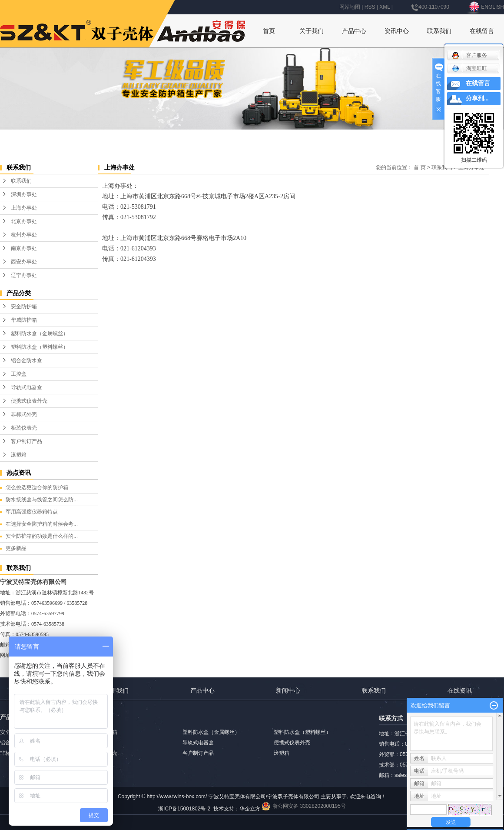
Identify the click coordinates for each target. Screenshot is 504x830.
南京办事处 (24, 248)
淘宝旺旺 (469, 68)
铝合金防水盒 (27, 360)
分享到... (477, 98)
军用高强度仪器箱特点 (32, 512)
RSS (370, 7)
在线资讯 (460, 690)
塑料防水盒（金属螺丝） (40, 333)
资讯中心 (397, 31)
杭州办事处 (24, 235)
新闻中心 (288, 690)
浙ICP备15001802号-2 (184, 809)
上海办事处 (24, 208)
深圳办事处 (24, 194)
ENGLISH (486, 7)
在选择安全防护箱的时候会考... (42, 524)
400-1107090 (430, 7)
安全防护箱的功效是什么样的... (42, 536)
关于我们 (312, 31)
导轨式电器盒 (27, 387)
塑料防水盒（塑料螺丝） (40, 347)
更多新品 (16, 548)
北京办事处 (24, 221)
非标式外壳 (24, 414)
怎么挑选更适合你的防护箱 (37, 487)
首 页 (419, 167)
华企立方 (250, 809)
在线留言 (482, 31)
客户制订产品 (27, 441)
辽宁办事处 (24, 275)
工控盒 (19, 374)
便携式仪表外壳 (29, 401)
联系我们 (439, 31)
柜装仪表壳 (24, 428)
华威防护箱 (24, 320)
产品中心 (354, 31)
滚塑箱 (19, 455)
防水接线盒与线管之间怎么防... (42, 500)
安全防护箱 (24, 307)
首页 (269, 31)
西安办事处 (24, 262)
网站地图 (350, 7)
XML (385, 7)
